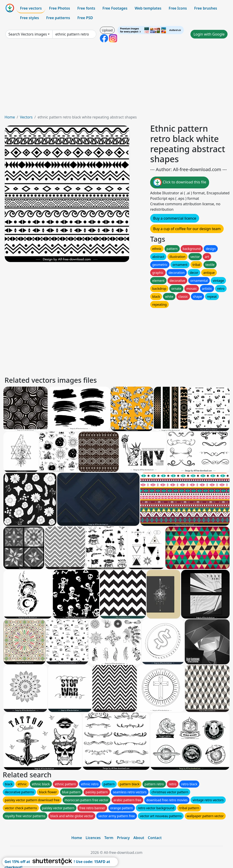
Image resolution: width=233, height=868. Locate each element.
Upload (107, 30)
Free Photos (59, 8)
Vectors (26, 117)
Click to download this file (180, 182)
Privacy (123, 838)
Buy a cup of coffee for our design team (187, 229)
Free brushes (206, 8)
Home (10, 117)
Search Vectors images (28, 34)
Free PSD (85, 18)
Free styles (29, 18)
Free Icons (178, 8)
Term (109, 838)
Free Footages (115, 8)
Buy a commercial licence (175, 218)
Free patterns (58, 18)
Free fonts (86, 8)
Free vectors (31, 8)
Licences (93, 838)
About (139, 838)
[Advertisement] (116, 80)
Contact (155, 838)
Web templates (148, 8)
